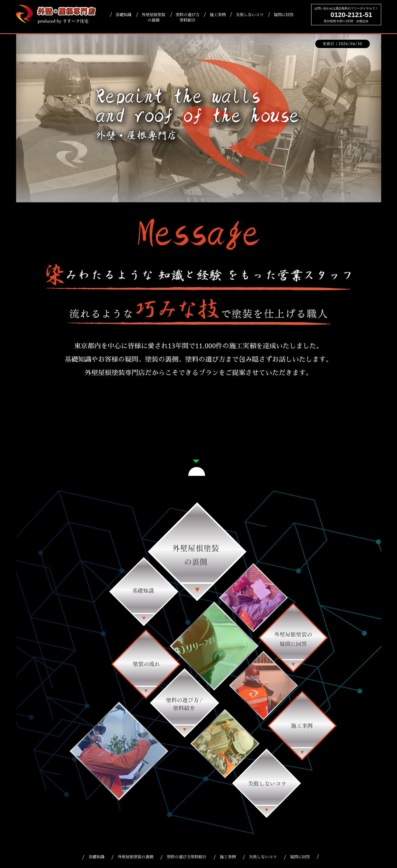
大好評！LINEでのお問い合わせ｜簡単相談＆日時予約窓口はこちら (199, 411)
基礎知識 (124, 15)
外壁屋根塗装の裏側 (154, 18)
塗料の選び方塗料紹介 (188, 18)
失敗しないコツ (250, 15)
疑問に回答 (284, 15)
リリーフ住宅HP (146, 857)
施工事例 (218, 15)
